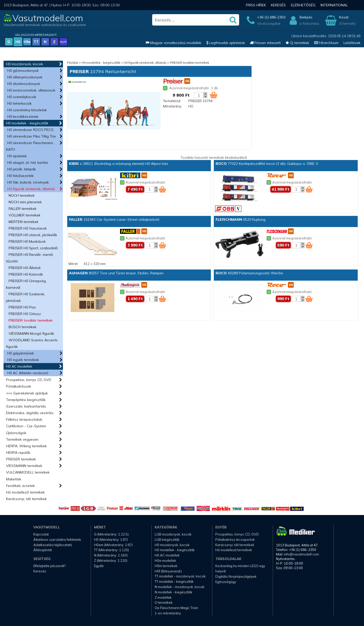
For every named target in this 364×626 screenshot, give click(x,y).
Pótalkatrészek (19, 386)
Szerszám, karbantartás (26, 406)
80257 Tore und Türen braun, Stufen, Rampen (116, 273)
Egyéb (99, 566)
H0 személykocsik (22, 97)
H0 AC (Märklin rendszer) (28, 373)
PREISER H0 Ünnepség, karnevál (26, 284)
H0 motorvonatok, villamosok (31, 90)
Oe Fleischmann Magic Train (176, 608)
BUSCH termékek (22, 327)
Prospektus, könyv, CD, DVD (29, 380)
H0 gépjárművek (21, 353)
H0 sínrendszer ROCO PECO (30, 130)
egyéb (63, 42)
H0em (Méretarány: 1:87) (113, 545)
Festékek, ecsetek (20, 486)
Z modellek (163, 597)
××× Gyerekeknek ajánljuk (27, 393)
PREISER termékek (21, 459)
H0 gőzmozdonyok (23, 71)
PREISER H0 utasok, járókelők (33, 235)
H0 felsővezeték (20, 176)
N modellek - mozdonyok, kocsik (180, 587)
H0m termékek (166, 566)
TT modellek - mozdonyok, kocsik (180, 576)
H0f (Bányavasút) (168, 571)
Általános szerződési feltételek (57, 540)
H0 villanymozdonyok (25, 77)
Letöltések (352, 43)
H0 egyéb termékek (23, 360)
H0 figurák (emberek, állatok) (31, 189)
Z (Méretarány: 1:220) (111, 561)
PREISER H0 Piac (22, 307)
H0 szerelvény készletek (27, 110)
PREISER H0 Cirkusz (25, 314)
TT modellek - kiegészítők (174, 582)
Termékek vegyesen (22, 439)
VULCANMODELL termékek (28, 472)
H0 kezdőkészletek (23, 117)
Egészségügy (226, 582)
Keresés (278, 5)
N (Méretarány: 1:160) (111, 555)
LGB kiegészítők (167, 540)
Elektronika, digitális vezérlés (30, 413)
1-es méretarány (168, 613)
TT (36, 42)
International (334, 5)
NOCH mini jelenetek (25, 202)
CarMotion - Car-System (26, 426)
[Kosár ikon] (214, 95)
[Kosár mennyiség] (199, 95)
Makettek (14, 479)
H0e (27, 42)
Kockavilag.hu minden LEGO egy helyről (240, 568)
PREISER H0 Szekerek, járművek (26, 297)
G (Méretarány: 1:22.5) (111, 534)
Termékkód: (172, 101)
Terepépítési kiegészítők (26, 400)
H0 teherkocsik (19, 103)
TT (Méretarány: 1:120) (111, 550)
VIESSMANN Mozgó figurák (31, 333)
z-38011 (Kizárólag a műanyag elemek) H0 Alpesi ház (119, 164)
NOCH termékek (22, 195)
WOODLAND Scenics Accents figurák (32, 343)
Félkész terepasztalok (24, 419)
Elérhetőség (303, 5)
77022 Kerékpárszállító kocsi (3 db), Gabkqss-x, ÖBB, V (267, 164)
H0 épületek (17, 156)
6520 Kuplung (241, 219)
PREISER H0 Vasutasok (28, 228)
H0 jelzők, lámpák (22, 169)
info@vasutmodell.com (301, 554)
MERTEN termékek (24, 222)
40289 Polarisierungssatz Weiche (249, 273)
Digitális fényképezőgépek (236, 576)
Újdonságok (16, 433)
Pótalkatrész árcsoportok (235, 540)
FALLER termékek (22, 209)
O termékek (164, 602)
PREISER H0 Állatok (25, 268)
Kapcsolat (41, 534)
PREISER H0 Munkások (27, 241)
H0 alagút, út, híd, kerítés (28, 163)
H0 (18, 42)
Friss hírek (256, 5)
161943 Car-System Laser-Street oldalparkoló (114, 219)
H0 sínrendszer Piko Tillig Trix (31, 136)
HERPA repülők (18, 453)
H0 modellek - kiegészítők (27, 123)
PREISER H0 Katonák (26, 274)
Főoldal (73, 63)
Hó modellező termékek (25, 492)
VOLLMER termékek (25, 215)
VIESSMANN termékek (24, 466)
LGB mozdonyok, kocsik (173, 534)
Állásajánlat (43, 550)
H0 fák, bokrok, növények (28, 182)
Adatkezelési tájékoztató (53, 545)
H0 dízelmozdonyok (24, 84)
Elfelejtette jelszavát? (49, 566)
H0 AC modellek (19, 366)
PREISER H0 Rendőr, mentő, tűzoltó (30, 258)
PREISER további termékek (31, 320)
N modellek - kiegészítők (174, 592)
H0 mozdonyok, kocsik (25, 64)
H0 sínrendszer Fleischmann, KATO (30, 146)
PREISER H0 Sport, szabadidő (33, 248)
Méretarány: (173, 106)
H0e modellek (165, 561)
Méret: (73, 264)
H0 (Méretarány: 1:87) (111, 540)
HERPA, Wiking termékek (26, 446)
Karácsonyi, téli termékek (26, 499)
